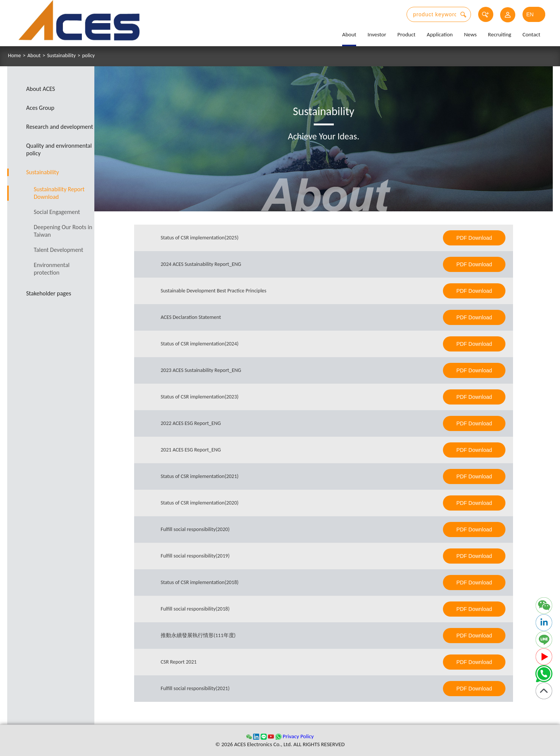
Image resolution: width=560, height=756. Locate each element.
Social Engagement (57, 212)
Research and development (60, 127)
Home (14, 56)
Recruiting (500, 34)
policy (88, 56)
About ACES (41, 89)
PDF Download (474, 238)
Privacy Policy (298, 736)
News (471, 34)
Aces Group (40, 108)
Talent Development (59, 250)
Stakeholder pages (49, 293)
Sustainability (61, 56)
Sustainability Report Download (59, 193)
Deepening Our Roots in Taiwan (63, 231)
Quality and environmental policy (59, 149)
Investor (377, 34)
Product (407, 34)
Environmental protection (52, 269)
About (349, 34)
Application (440, 34)
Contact (531, 34)
